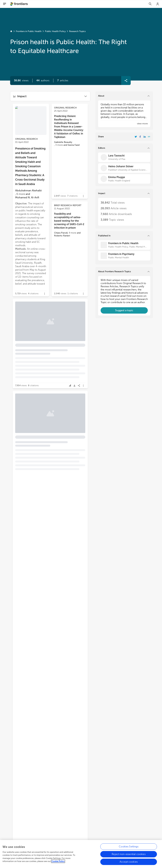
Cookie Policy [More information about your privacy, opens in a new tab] (58, 865)
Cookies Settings (129, 850)
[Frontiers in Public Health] (124, 245)
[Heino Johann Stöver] (124, 168)
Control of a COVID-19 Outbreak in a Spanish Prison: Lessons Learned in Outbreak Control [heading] (30, 324)
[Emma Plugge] (124, 179)
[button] (43, 81)
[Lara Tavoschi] (124, 157)
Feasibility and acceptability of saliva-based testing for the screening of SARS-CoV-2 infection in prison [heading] (69, 221)
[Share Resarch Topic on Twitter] (136, 137)
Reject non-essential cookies (129, 858)
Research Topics (77, 31)
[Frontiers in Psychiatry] (124, 256)
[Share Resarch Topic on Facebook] (140, 137)
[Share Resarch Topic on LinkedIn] (145, 137)
